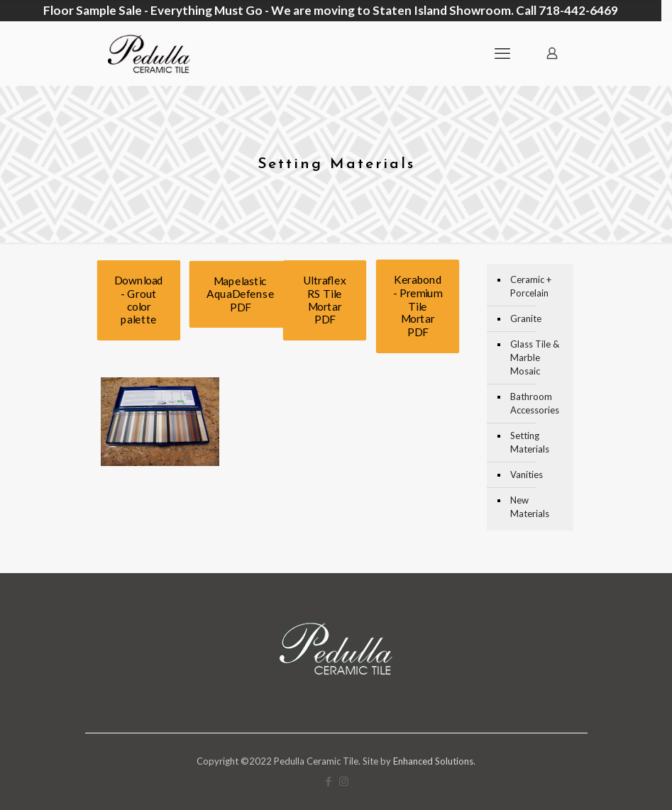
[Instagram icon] (344, 775)
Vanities (527, 469)
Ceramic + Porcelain (531, 281)
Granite (526, 313)
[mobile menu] (502, 48)
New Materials (530, 501)
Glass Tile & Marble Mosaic (535, 352)
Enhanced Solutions (433, 755)
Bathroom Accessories (535, 398)
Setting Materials (530, 437)
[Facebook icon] (329, 775)
